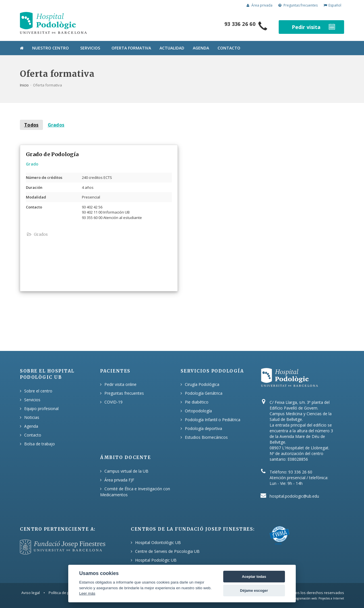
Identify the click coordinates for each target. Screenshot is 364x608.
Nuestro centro (50, 48)
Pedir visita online (120, 384)
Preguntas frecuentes (298, 5)
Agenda (201, 48)
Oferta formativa (131, 48)
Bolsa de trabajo (40, 444)
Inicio (24, 85)
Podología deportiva (203, 428)
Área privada (259, 5)
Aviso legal (31, 593)
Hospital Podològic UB (156, 560)
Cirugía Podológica (202, 384)
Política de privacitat (66, 593)
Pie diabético (197, 402)
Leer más (87, 593)
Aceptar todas (254, 577)
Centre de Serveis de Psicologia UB (167, 551)
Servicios (90, 48)
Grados (56, 125)
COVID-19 (113, 402)
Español (332, 5)
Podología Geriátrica (204, 393)
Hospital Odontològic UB (158, 542)
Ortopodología (198, 411)
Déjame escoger (254, 591)
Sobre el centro (38, 391)
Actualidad (172, 48)
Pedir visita (314, 27)
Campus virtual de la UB (126, 471)
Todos (31, 125)
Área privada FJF (119, 480)
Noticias (32, 417)
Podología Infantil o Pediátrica (213, 420)
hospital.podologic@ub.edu (294, 496)
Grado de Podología (52, 154)
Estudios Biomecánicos (206, 437)
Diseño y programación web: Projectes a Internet (312, 598)
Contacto (229, 48)
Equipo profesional (41, 409)
